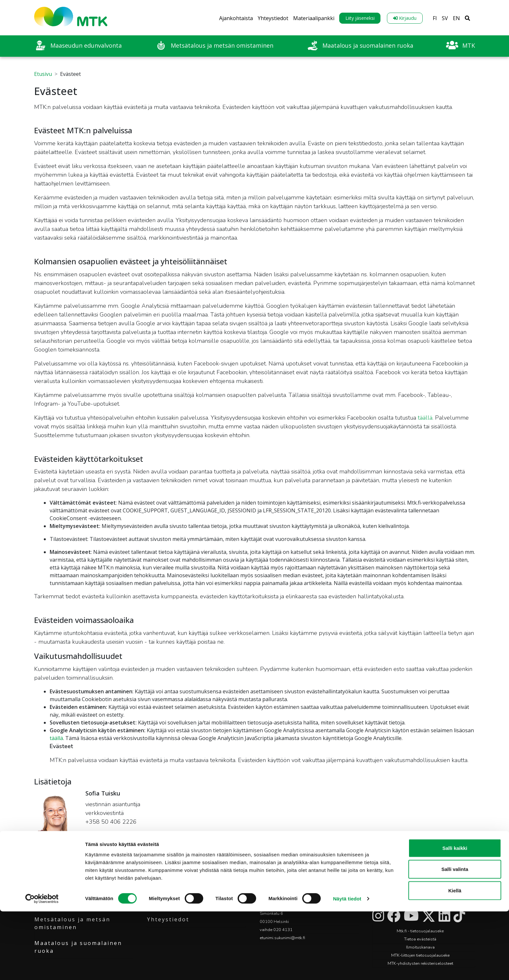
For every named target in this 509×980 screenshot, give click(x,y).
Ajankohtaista (236, 18)
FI (435, 18)
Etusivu (43, 74)
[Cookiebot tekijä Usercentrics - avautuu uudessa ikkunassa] (42, 967)
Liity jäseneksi (360, 18)
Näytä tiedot (347, 967)
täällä (425, 418)
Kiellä (455, 959)
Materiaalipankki (314, 18)
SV (445, 18)
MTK (42, 888)
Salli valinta (455, 938)
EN (456, 18)
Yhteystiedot (273, 18)
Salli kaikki (455, 916)
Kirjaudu (405, 18)
